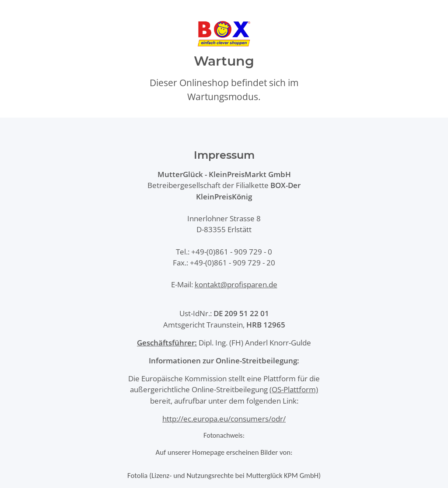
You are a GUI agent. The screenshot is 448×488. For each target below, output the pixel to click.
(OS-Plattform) (294, 389)
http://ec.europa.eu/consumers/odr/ (224, 419)
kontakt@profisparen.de (236, 284)
